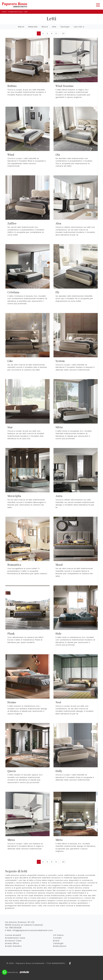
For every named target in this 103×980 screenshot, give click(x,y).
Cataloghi (58, 943)
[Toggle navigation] (98, 5)
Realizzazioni (60, 946)
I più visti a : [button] (79, 27)
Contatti (57, 938)
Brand (56, 941)
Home (4, 12)
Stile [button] (54, 27)
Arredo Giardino (13, 946)
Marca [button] (21, 27)
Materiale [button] (33, 27)
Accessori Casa (13, 941)
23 (63, 33)
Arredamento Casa (15, 12)
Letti (26, 12)
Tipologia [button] (65, 27)
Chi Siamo (58, 935)
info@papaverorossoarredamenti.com (33, 930)
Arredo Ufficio (12, 943)
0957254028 (15, 928)
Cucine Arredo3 (13, 935)
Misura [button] (45, 27)
